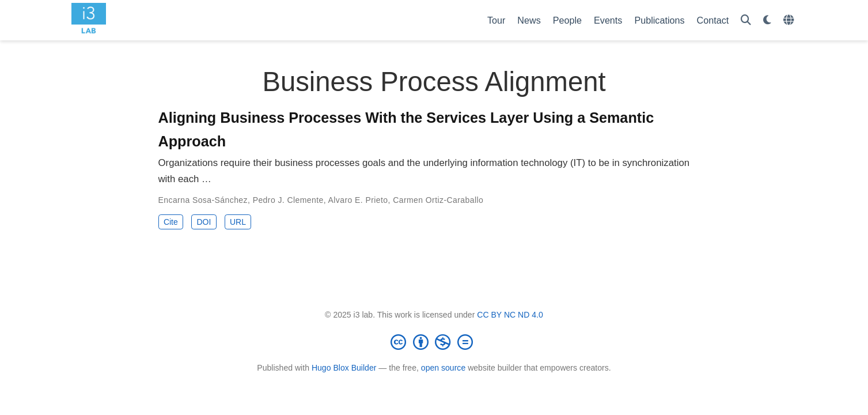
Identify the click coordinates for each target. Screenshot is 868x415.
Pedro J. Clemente (288, 200)
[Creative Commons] (434, 342)
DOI (204, 222)
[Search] (746, 20)
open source (443, 368)
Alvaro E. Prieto (358, 200)
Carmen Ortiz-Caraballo (438, 200)
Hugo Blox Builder (344, 368)
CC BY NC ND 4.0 (510, 315)
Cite (171, 222)
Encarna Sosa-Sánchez (203, 200)
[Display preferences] (767, 20)
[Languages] (790, 20)
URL (238, 222)
